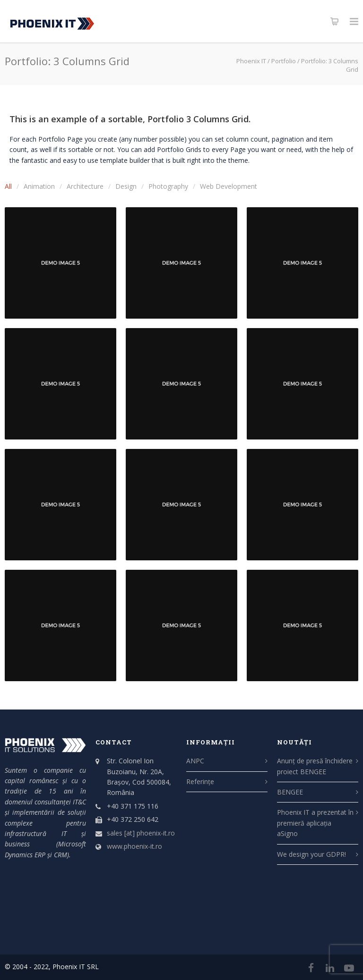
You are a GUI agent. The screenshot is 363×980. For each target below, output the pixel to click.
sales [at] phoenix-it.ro (141, 833)
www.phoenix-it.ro (134, 846)
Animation (39, 186)
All (8, 186)
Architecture (85, 186)
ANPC (195, 761)
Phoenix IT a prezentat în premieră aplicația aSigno (315, 823)
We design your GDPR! (311, 854)
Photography (168, 186)
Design (126, 186)
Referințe (200, 781)
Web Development (229, 186)
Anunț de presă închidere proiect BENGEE (315, 766)
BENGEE (290, 792)
